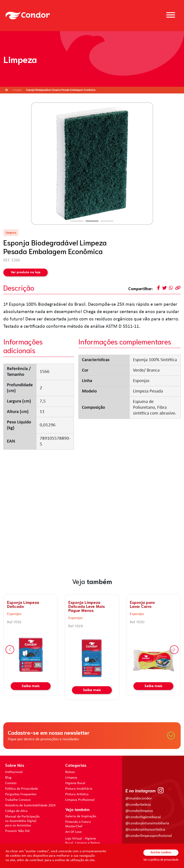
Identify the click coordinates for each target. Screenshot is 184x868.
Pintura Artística (77, 794)
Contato (11, 783)
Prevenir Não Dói (17, 831)
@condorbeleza (138, 805)
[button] (77, 221)
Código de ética (16, 811)
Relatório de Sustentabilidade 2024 (30, 805)
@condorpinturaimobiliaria (147, 823)
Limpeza (71, 778)
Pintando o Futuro (78, 822)
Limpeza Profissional (80, 800)
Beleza (70, 772)
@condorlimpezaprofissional (149, 836)
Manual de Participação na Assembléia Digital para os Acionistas (22, 821)
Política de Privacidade (22, 789)
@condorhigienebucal (143, 817)
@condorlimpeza (139, 811)
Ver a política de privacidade (161, 860)
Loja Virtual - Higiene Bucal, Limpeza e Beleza (83, 841)
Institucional (14, 772)
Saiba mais (31, 686)
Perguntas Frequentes (21, 794)
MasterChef (74, 826)
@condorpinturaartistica (145, 830)
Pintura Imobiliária (79, 789)
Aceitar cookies (161, 853)
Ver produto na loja (26, 272)
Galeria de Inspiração (81, 816)
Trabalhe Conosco (18, 800)
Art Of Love (73, 832)
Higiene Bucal (75, 783)
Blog (8, 778)
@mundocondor (139, 798)
